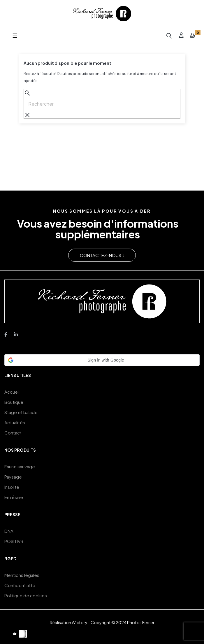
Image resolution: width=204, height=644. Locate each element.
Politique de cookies (26, 595)
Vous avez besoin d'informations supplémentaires (98, 229)
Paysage (13, 477)
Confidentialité (20, 585)
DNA (9, 531)
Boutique (14, 402)
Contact (13, 433)
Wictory (80, 622)
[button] (102, 255)
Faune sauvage (20, 466)
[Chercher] (102, 104)
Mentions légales (22, 575)
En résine (14, 497)
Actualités (15, 422)
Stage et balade (21, 412)
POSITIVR (14, 541)
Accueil (12, 392)
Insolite (12, 487)
